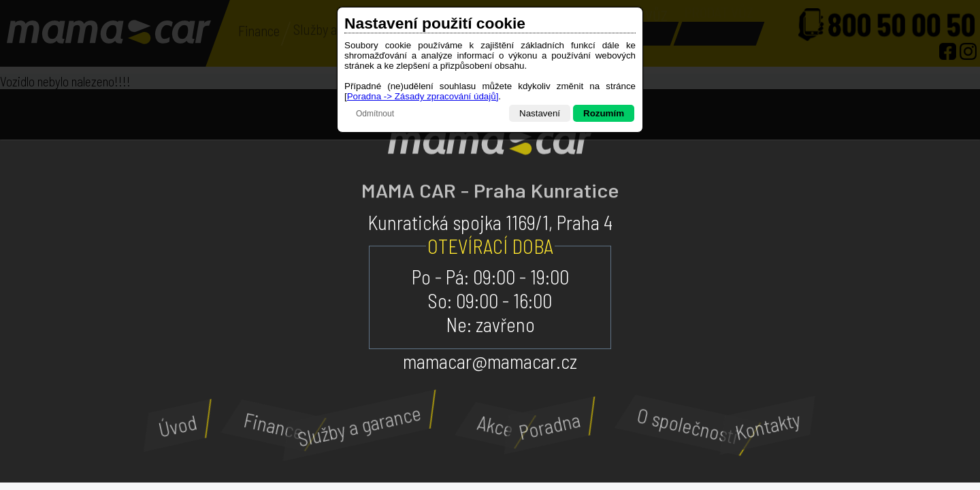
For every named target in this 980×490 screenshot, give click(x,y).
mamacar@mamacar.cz (490, 361)
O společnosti (695, 425)
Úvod (174, 425)
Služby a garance (350, 425)
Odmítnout (375, 114)
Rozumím (604, 113)
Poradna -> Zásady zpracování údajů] (423, 96)
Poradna (544, 425)
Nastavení (540, 113)
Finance (278, 426)
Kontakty (762, 425)
